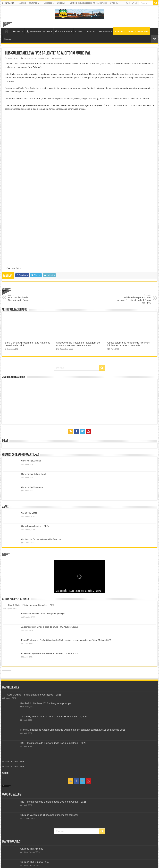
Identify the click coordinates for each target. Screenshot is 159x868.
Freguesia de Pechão (32, 825)
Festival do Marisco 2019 (34, 847)
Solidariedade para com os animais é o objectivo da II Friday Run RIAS (134, 249)
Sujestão (61, 3)
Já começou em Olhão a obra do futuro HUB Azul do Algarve (50, 577)
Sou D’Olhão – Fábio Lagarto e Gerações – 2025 (78, 541)
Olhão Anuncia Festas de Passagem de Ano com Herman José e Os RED (78, 294)
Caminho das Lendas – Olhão (35, 476)
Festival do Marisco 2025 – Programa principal (43, 564)
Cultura (79, 31)
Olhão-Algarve (7, 31)
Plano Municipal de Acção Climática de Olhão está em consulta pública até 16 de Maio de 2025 (66, 590)
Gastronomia (104, 31)
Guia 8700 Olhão (29, 463)
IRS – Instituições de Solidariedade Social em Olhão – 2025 (49, 604)
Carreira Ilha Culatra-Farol (34, 424)
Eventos (119, 31)
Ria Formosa (63, 31)
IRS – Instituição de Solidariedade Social (25, 248)
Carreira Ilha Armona (31, 411)
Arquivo (23, 3)
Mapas (8, 39)
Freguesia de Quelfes (32, 861)
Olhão (17, 31)
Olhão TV (114, 3)
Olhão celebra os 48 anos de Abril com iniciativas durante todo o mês (129, 294)
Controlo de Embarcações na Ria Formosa (88, 3)
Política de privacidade (13, 712)
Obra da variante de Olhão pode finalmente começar (49, 765)
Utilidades (48, 3)
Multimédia (34, 3)
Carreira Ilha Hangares (32, 438)
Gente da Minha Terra (138, 31)
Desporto (90, 31)
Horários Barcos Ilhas (38, 31)
